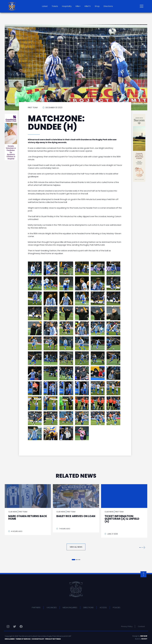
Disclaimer (10, 639)
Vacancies (52, 608)
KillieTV (88, 6)
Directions (108, 6)
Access (103, 608)
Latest (45, 6)
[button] (142, 547)
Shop (97, 6)
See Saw (144, 636)
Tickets (55, 6)
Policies (117, 608)
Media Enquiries (70, 608)
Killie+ (78, 6)
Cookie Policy (38, 639)
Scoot (144, 639)
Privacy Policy (127, 626)
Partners (36, 608)
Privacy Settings (53, 639)
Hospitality (67, 6)
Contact (141, 626)
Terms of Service (23, 639)
